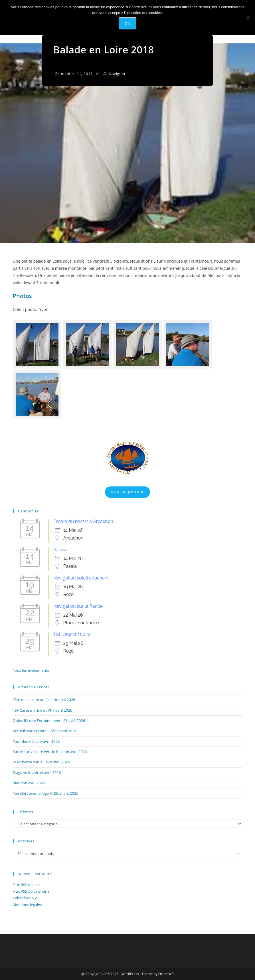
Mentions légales (27, 905)
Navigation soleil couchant (81, 578)
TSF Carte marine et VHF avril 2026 (42, 710)
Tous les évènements (31, 670)
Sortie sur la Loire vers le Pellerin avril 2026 (50, 752)
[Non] (248, 18)
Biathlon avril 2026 (29, 783)
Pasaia (60, 550)
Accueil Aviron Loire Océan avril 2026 (45, 731)
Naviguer (117, 74)
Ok (127, 23)
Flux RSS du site (26, 885)
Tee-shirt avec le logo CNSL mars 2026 (46, 793)
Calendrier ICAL (26, 898)
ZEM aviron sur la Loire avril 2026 (42, 762)
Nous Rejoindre (127, 492)
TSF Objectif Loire (72, 634)
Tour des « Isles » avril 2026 (36, 741)
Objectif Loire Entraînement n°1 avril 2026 (49, 721)
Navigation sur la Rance (78, 606)
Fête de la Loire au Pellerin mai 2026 (44, 700)
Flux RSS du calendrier (32, 891)
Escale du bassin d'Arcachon (83, 521)
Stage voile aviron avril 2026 (37, 772)
